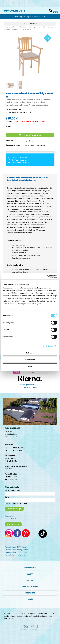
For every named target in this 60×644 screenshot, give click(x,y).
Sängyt (30, 574)
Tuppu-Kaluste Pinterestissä (16, 555)
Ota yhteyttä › (13, 524)
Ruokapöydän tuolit (37, 27)
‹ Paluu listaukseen (30, 24)
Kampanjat (30, 593)
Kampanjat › (9, 516)
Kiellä (30, 366)
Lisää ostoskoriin (30, 135)
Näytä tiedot (47, 346)
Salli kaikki (30, 353)
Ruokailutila (22, 27)
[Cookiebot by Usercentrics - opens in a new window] (47, 276)
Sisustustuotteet (30, 587)
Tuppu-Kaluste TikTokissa (15, 547)
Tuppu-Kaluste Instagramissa (16, 550)
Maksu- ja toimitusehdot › (30, 385)
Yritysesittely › (10, 519)
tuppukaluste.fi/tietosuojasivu (31, 309)
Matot (30, 580)
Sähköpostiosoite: (12, 490)
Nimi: (7, 497)
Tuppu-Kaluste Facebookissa (16, 552)
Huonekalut (9, 27)
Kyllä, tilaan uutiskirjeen (17, 503)
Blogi (30, 599)
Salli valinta (30, 359)
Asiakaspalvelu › (30, 387)
